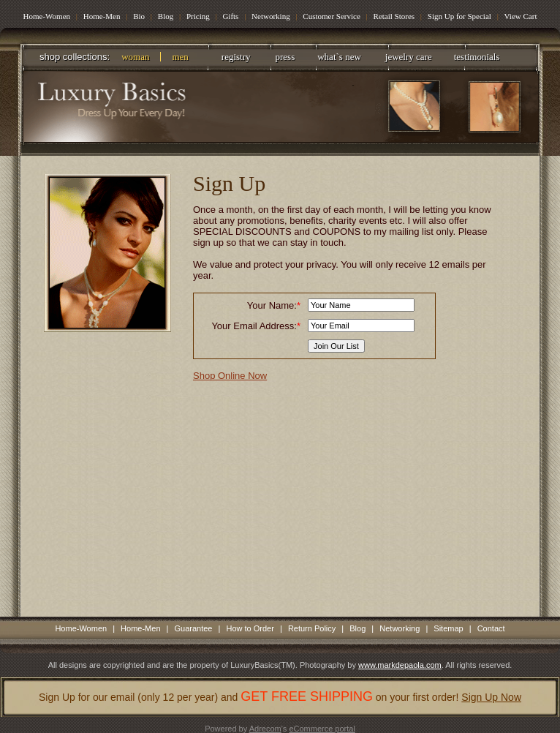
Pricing (198, 16)
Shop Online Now (230, 376)
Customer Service (332, 16)
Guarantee (194, 628)
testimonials (477, 57)
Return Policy (312, 628)
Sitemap (448, 628)
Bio (139, 16)
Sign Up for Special (459, 16)
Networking (271, 16)
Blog (166, 16)
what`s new (339, 57)
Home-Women (47, 16)
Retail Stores (395, 16)
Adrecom (265, 729)
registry (236, 57)
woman (135, 57)
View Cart (521, 16)
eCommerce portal (322, 729)
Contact (491, 628)
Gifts (230, 16)
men (180, 57)
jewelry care (409, 57)
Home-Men (102, 16)
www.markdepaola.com (400, 665)
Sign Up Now (491, 697)
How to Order (250, 628)
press (285, 57)
